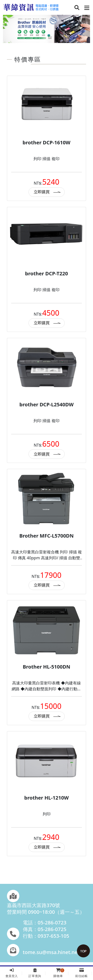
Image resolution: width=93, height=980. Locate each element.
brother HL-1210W (46, 798)
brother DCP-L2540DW (46, 404)
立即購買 (42, 192)
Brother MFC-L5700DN (46, 536)
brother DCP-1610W (46, 142)
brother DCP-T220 (46, 273)
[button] (77, 8)
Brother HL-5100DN (47, 667)
